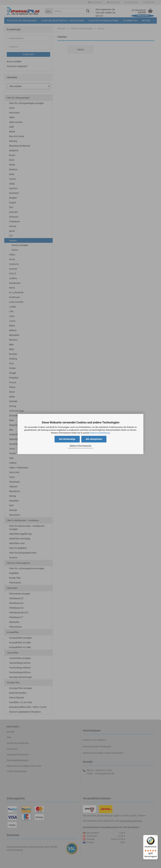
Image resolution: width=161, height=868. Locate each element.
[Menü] (156, 837)
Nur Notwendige (67, 439)
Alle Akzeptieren (94, 439)
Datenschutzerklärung (100, 433)
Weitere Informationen (80, 446)
